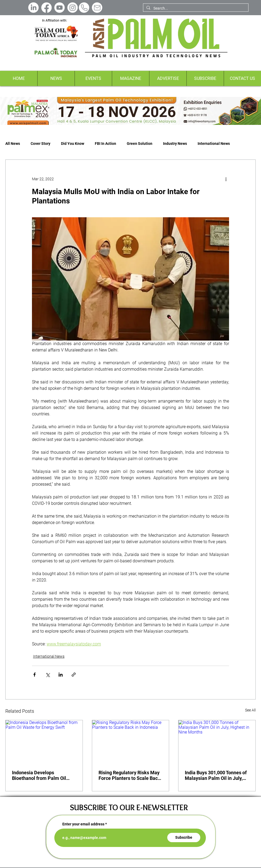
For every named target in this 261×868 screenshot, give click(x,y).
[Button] (130, 111)
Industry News (175, 144)
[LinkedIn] (33, 8)
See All (250, 710)
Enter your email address (83, 824)
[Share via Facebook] (34, 675)
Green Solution (140, 144)
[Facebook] (46, 8)
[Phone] (84, 8)
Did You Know (73, 144)
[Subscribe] (184, 838)
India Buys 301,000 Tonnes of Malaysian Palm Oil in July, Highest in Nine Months (216, 775)
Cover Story (40, 144)
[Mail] (97, 8)
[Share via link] (74, 675)
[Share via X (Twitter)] (48, 675)
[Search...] (195, 9)
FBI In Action (105, 144)
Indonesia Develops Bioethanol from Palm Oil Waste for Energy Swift (39, 775)
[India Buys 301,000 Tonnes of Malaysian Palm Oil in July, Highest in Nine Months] (217, 742)
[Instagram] (73, 8)
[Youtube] (60, 8)
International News (214, 144)
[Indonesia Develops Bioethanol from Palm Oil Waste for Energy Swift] (44, 742)
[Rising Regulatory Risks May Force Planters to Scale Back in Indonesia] (131, 742)
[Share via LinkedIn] (61, 675)
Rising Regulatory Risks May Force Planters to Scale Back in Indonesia (129, 775)
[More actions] (226, 179)
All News (13, 144)
